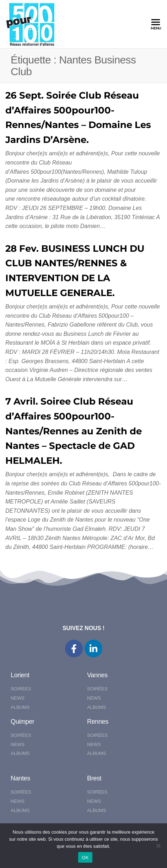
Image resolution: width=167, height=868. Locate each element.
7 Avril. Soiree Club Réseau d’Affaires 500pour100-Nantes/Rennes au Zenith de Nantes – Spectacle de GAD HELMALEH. (74, 431)
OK (85, 858)
